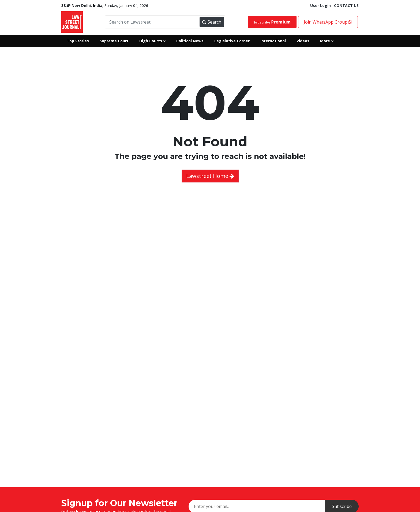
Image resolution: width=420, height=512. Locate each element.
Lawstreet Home (210, 176)
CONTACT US (346, 5)
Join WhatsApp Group (328, 22)
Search (212, 22)
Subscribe (272, 22)
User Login (320, 5)
